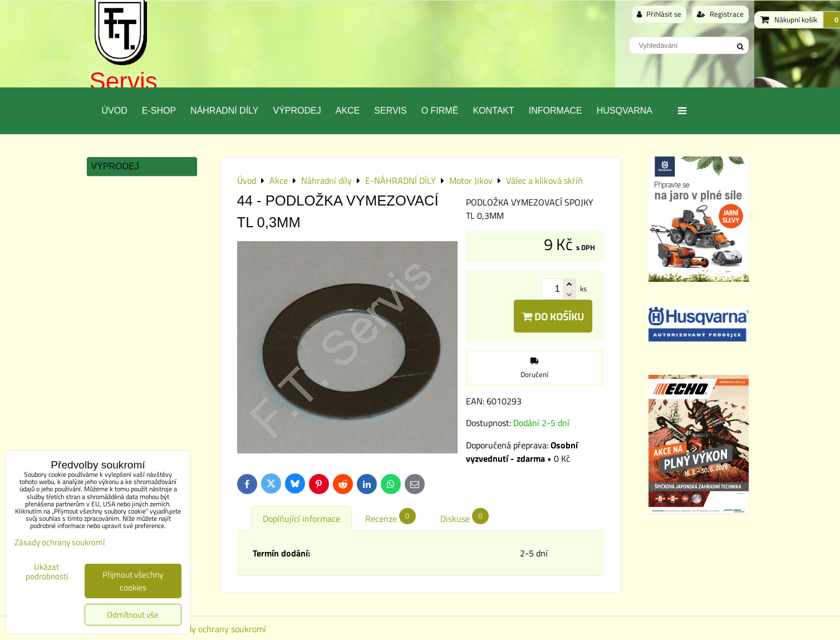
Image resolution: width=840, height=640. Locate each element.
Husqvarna (625, 111)
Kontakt (493, 111)
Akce (348, 111)
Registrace (720, 14)
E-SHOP (159, 111)
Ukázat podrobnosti (47, 572)
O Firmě (440, 111)
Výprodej (297, 111)
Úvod (115, 111)
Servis (124, 81)
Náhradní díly (224, 111)
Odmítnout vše (133, 615)
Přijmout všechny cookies (133, 581)
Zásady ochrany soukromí (218, 629)
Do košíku (553, 316)
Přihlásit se (659, 14)
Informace (556, 111)
